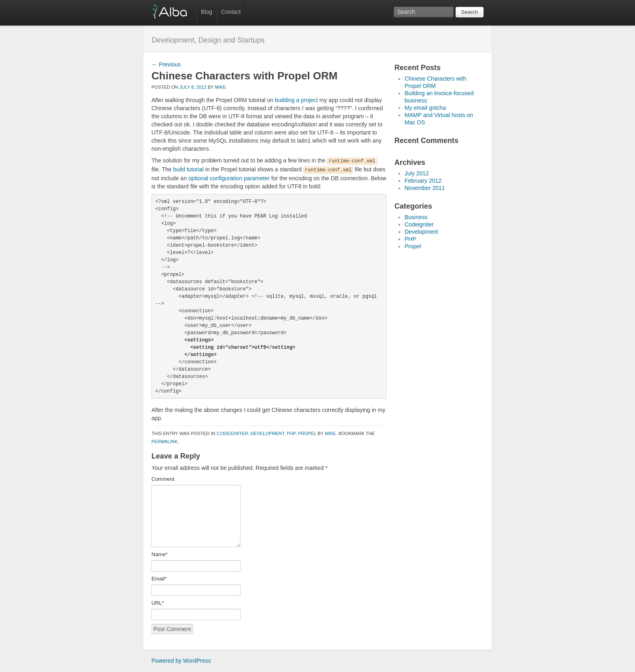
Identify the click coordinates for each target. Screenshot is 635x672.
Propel (307, 433)
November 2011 (425, 188)
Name (160, 554)
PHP (291, 433)
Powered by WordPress (181, 661)
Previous (166, 64)
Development (267, 433)
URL (158, 603)
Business (416, 217)
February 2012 (423, 181)
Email (159, 579)
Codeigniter (232, 433)
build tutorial (188, 169)
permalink (165, 442)
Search (470, 12)
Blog (207, 12)
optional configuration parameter (229, 178)
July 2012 (417, 173)
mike (221, 87)
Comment (163, 479)
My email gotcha (425, 108)
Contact (231, 12)
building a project (296, 100)
